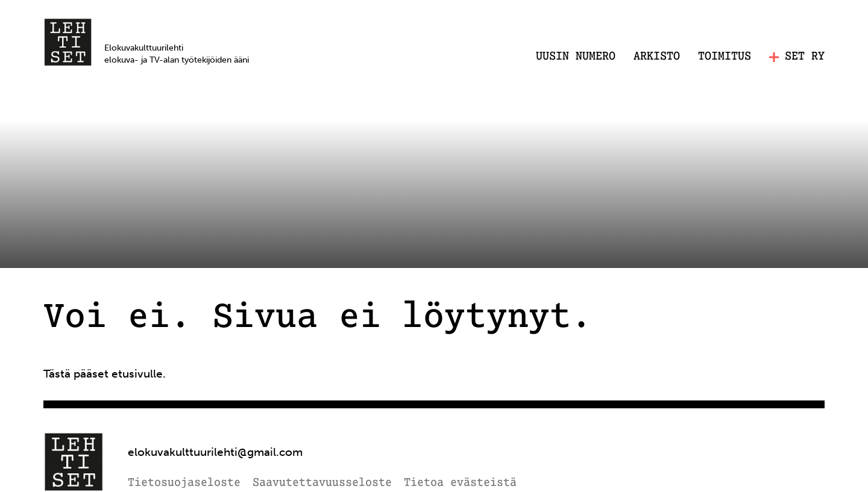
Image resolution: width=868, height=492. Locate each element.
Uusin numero (576, 57)
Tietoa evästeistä (460, 483)
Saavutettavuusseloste (322, 483)
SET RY (797, 57)
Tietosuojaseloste (184, 483)
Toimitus (725, 57)
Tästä (57, 374)
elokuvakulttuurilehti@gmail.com (215, 452)
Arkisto (657, 57)
